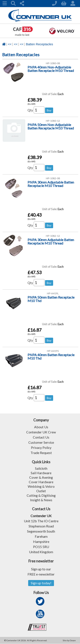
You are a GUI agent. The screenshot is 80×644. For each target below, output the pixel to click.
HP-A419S (53, 351)
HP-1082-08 (53, 178)
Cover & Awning (41, 477)
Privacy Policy (41, 447)
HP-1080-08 (53, 63)
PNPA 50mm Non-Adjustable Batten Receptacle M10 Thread (51, 126)
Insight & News (41, 500)
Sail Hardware (41, 473)
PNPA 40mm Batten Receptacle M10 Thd (51, 356)
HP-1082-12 (53, 236)
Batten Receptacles (39, 44)
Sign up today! (41, 583)
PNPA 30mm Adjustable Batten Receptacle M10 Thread (51, 184)
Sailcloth (41, 468)
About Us (41, 427)
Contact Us (41, 437)
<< (10, 44)
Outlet (41, 491)
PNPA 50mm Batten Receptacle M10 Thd (51, 299)
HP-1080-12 (53, 121)
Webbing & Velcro (41, 486)
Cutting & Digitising (41, 495)
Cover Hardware (41, 482)
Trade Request (41, 453)
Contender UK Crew (41, 432)
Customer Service (41, 442)
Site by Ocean (69, 641)
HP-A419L (53, 293)
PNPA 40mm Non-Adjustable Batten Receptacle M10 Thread (51, 69)
